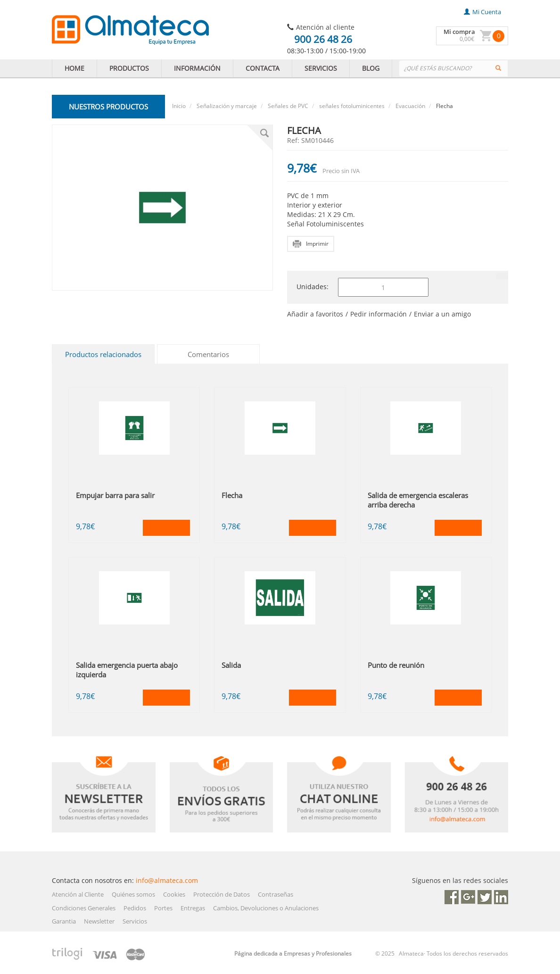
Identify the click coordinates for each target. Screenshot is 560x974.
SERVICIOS (321, 68)
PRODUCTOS (129, 68)
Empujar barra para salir (115, 495)
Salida (231, 665)
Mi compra (459, 32)
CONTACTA (263, 68)
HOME (74, 68)
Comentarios (208, 354)
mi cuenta (482, 12)
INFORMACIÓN (197, 68)
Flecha (232, 495)
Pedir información (379, 314)
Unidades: (313, 287)
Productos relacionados (103, 354)
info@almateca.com (167, 880)
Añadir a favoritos (315, 314)
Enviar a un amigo (442, 314)
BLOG (371, 68)
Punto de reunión (396, 665)
